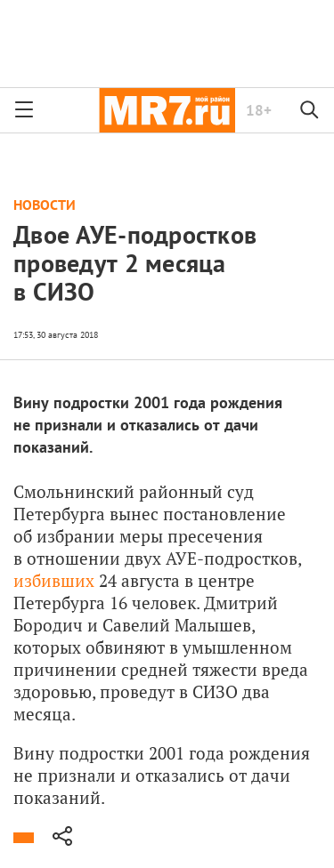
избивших (54, 580)
